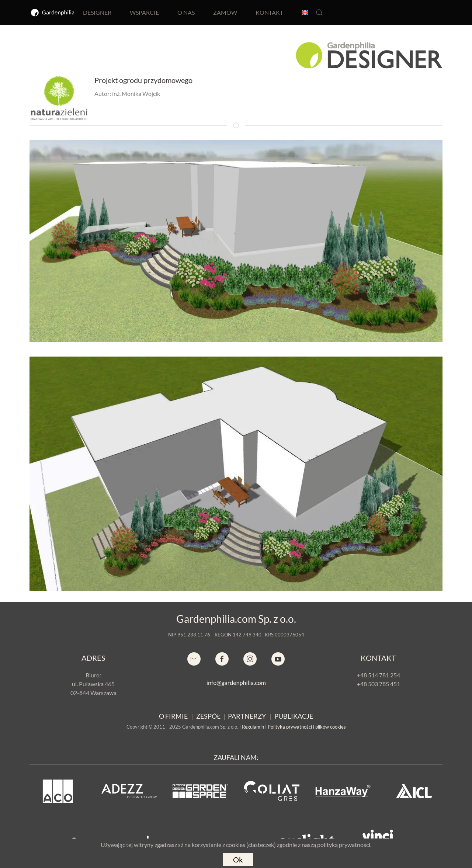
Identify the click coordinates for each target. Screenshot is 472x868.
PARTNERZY (247, 716)
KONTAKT (269, 12)
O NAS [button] (186, 12)
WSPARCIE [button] (144, 12)
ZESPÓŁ (208, 716)
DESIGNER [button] (97, 12)
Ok (238, 860)
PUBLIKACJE (294, 716)
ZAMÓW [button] (225, 12)
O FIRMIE (173, 716)
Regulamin (253, 727)
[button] (319, 13)
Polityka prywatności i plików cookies (307, 727)
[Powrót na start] (53, 13)
